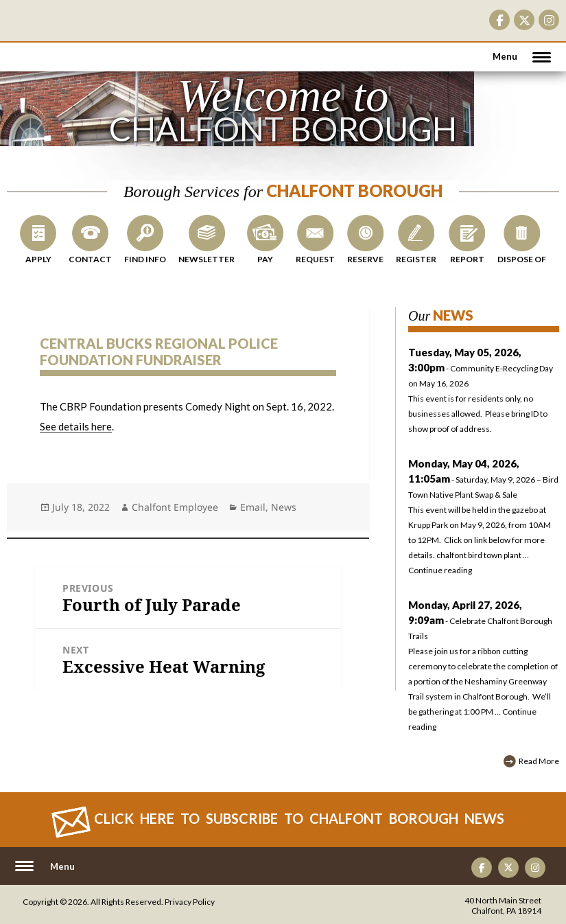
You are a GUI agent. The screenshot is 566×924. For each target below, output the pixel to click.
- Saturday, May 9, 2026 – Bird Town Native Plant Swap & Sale (483, 480)
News (284, 507)
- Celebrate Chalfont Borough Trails (480, 621)
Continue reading (440, 570)
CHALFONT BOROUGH (51, 48)
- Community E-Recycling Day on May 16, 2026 (484, 392)
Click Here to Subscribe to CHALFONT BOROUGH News (299, 818)
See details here (76, 426)
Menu (505, 56)
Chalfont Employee (175, 507)
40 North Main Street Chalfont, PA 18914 (503, 905)
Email (253, 507)
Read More (539, 761)
